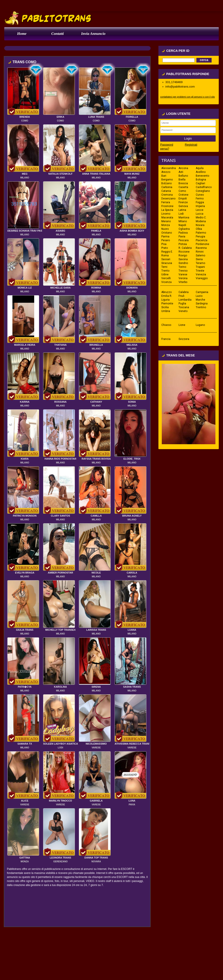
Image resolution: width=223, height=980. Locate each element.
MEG (25, 174)
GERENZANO (61, 862)
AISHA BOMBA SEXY (132, 231)
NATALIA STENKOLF (60, 174)
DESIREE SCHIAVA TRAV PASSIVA (28, 231)
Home (22, 34)
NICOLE (96, 573)
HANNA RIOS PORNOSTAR (61, 459)
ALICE (25, 801)
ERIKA (60, 117)
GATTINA (25, 858)
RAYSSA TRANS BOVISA (96, 459)
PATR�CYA (25, 687)
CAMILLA (96, 516)
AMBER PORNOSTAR (60, 573)
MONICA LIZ (25, 288)
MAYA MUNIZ (132, 174)
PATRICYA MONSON (25, 516)
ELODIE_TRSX (132, 459)
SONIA (132, 402)
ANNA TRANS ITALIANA (96, 174)
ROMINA (96, 288)
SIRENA (96, 687)
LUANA (132, 630)
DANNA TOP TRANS (96, 858)
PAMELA (96, 231)
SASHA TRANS (132, 687)
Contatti (58, 34)
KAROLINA (60, 687)
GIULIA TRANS (25, 630)
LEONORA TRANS (61, 858)
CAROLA (132, 573)
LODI (61, 748)
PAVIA (132, 805)
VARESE (96, 748)
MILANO (25, 178)
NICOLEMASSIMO (96, 744)
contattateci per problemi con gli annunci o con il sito (187, 97)
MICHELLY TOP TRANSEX (61, 630)
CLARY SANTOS (61, 516)
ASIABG (60, 231)
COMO (25, 121)
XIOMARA (132, 288)
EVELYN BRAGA (25, 573)
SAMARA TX (25, 744)
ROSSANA (60, 402)
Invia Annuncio (93, 34)
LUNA (132, 801)
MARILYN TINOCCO (60, 801)
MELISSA (132, 345)
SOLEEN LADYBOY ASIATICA (61, 744)
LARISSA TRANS (96, 630)
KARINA (25, 402)
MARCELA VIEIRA (25, 345)
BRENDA (25, 117)
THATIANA (60, 345)
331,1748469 (174, 82)
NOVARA (96, 862)
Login (188, 138)
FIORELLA (132, 117)
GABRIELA (96, 801)
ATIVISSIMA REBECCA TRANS (133, 744)
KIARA (25, 459)
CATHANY (96, 402)
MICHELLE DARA (60, 288)
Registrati (191, 145)
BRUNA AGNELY (132, 516)
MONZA (25, 862)
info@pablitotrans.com (180, 87)
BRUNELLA (96, 345)
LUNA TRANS (96, 117)
